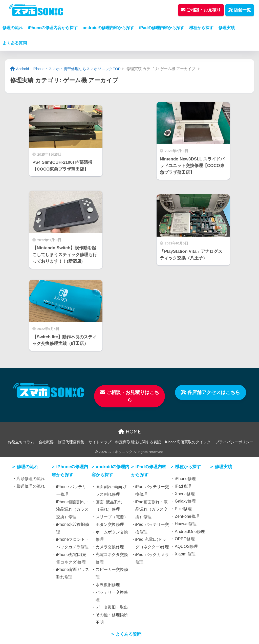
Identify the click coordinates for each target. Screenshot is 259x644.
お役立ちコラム (21, 442)
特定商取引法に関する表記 (138, 442)
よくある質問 (15, 43)
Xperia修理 (185, 494)
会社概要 (46, 442)
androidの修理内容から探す (108, 28)
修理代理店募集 (71, 442)
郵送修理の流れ (31, 486)
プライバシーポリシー (234, 442)
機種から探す (201, 28)
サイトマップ (100, 442)
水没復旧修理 (108, 585)
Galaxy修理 (185, 501)
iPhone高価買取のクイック (188, 442)
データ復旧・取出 (112, 607)
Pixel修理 (183, 509)
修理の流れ (13, 28)
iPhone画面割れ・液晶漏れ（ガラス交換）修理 (72, 509)
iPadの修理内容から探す (162, 28)
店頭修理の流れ (31, 479)
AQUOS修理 (186, 546)
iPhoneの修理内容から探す (53, 28)
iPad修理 (183, 486)
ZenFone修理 (187, 516)
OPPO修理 (185, 539)
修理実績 (227, 28)
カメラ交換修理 (110, 547)
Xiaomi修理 (185, 554)
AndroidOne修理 (190, 531)
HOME (130, 432)
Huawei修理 (186, 524)
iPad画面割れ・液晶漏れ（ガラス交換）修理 (152, 509)
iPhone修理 (185, 479)
